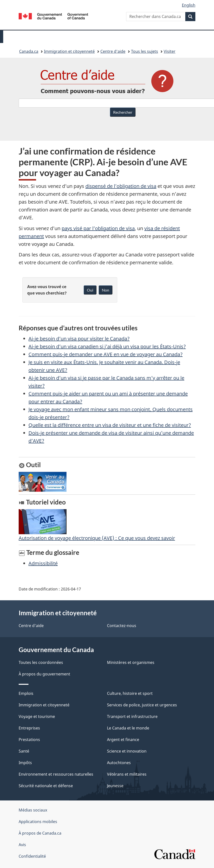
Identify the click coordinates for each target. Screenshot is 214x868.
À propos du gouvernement (44, 674)
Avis (22, 845)
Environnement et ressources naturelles (56, 774)
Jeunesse (115, 786)
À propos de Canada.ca (40, 833)
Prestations (29, 740)
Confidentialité (32, 856)
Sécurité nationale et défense (46, 786)
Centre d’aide (113, 51)
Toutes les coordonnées (41, 662)
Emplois (26, 693)
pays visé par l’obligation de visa (98, 228)
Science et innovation (127, 751)
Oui (90, 290)
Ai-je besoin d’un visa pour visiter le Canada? (79, 339)
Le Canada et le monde (128, 728)
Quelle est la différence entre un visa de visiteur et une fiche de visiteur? (110, 425)
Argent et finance (123, 740)
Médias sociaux (33, 810)
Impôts (25, 763)
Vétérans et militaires (127, 774)
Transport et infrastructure (132, 716)
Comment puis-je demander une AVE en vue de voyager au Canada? (106, 354)
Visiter (170, 51)
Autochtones (119, 763)
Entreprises (29, 728)
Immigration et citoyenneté (69, 51)
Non (106, 290)
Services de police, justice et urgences (142, 705)
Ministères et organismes (131, 662)
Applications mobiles (38, 822)
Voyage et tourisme (37, 716)
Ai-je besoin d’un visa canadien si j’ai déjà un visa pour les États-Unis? (107, 346)
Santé (24, 751)
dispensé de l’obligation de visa (121, 186)
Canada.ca (29, 51)
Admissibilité (43, 563)
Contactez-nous (122, 626)
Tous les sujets (145, 51)
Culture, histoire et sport (130, 693)
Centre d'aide (31, 626)
